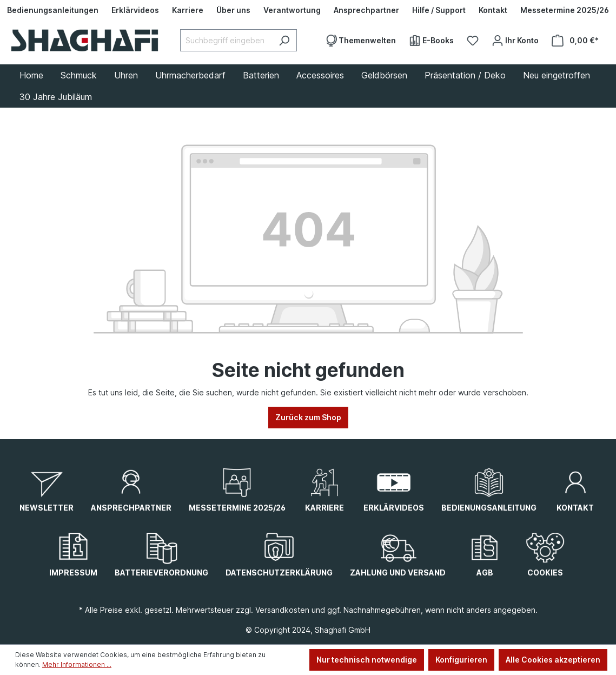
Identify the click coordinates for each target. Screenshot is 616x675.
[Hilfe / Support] (439, 10)
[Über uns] (233, 10)
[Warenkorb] (575, 41)
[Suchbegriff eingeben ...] (226, 40)
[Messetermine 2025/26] (565, 10)
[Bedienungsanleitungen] (53, 10)
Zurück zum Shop (308, 417)
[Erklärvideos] (135, 10)
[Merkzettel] (473, 41)
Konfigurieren (461, 660)
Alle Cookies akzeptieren (553, 660)
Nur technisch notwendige (367, 660)
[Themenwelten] (360, 41)
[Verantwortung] (292, 10)
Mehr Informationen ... (77, 664)
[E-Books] (431, 41)
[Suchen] (284, 40)
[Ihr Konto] (515, 41)
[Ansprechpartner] (366, 10)
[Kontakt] (493, 10)
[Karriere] (188, 10)
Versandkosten (282, 610)
